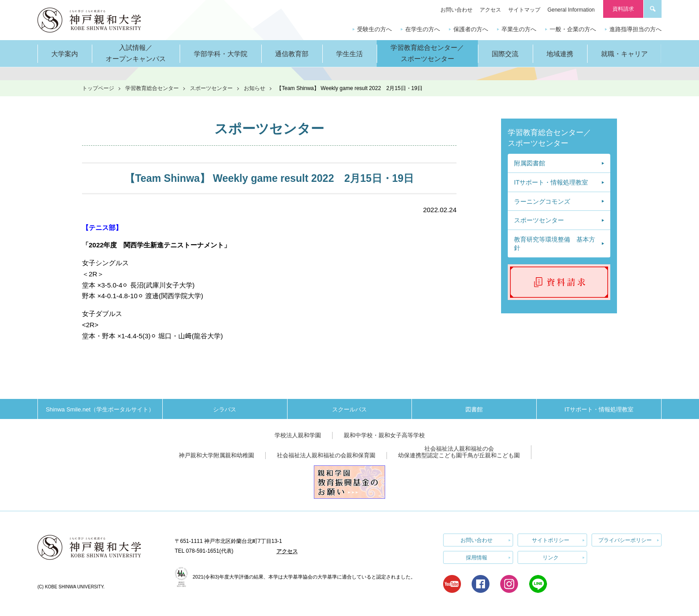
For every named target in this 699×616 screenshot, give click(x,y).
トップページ (98, 88)
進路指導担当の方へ (635, 29)
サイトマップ (524, 10)
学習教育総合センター (152, 88)
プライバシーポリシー (625, 540)
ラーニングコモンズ (542, 201)
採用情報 (477, 557)
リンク (551, 557)
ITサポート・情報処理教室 (551, 182)
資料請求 (623, 9)
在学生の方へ (423, 29)
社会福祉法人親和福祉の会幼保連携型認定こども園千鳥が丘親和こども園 (459, 452)
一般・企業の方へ (573, 29)
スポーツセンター (211, 88)
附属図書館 (530, 163)
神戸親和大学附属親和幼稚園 (216, 455)
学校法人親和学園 (298, 435)
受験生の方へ (374, 29)
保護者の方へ (471, 29)
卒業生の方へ (519, 29)
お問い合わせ (456, 10)
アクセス (490, 10)
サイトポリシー (551, 540)
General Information (571, 10)
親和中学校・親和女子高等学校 (384, 435)
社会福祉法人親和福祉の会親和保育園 (326, 455)
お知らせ (255, 88)
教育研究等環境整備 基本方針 (555, 244)
